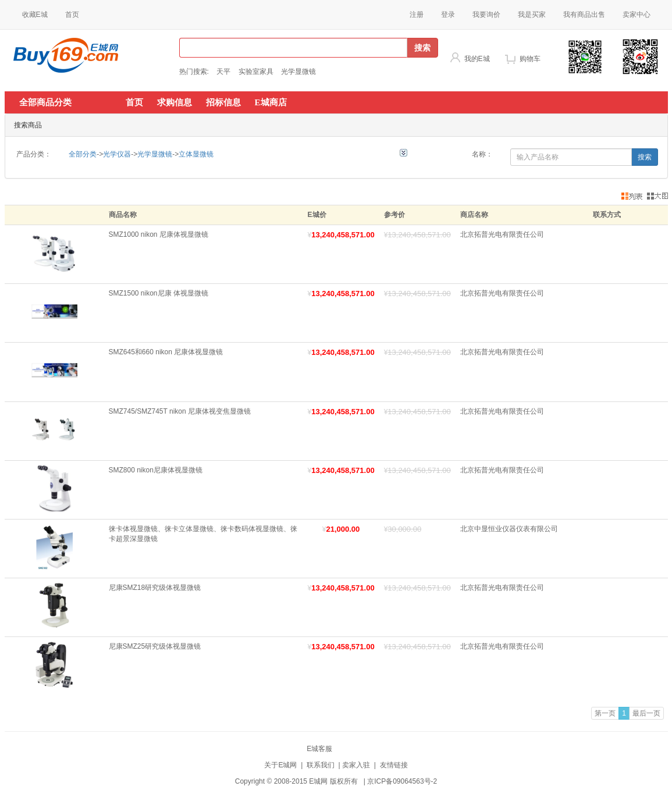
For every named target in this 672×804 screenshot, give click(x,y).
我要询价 (486, 15)
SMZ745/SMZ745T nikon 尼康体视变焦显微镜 (180, 411)
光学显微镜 (298, 72)
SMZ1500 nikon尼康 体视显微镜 (159, 293)
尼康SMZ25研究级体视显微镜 (155, 646)
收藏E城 (35, 15)
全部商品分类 (45, 102)
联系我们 (321, 765)
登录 (448, 15)
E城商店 (271, 102)
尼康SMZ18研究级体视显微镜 (155, 588)
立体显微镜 (196, 154)
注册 (417, 15)
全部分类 (83, 154)
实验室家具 (256, 72)
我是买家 (532, 15)
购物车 (530, 59)
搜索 (422, 48)
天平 (223, 72)
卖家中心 (637, 15)
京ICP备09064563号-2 (402, 781)
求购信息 (175, 102)
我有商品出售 (584, 15)
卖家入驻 (356, 765)
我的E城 (477, 59)
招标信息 (223, 102)
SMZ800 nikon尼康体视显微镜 (156, 470)
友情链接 (394, 765)
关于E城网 (280, 765)
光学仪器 (117, 154)
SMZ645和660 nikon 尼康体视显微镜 (166, 352)
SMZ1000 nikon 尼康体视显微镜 (159, 234)
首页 (72, 15)
